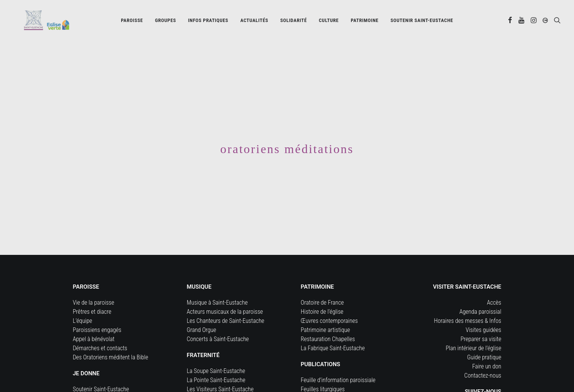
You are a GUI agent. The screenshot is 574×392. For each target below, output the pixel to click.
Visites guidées (484, 308)
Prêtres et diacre (92, 290)
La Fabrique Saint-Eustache (333, 326)
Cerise (194, 377)
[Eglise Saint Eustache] (40, 22)
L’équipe (83, 299)
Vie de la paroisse (94, 281)
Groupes (165, 22)
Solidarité (294, 22)
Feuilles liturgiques (323, 367)
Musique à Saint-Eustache (217, 281)
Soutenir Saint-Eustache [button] (422, 22)
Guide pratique (484, 336)
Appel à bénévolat (94, 317)
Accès (494, 281)
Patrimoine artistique (326, 308)
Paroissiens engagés (97, 308)
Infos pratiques (208, 22)
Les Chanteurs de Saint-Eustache (226, 299)
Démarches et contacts (100, 326)
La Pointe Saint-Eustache (216, 358)
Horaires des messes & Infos (467, 299)
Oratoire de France (323, 281)
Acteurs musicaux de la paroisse (225, 290)
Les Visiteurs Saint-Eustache (220, 367)
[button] (510, 22)
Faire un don (487, 345)
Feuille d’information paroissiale (338, 358)
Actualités (254, 22)
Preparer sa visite (481, 317)
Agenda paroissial (480, 290)
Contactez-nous (483, 354)
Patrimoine (364, 22)
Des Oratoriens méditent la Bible (111, 336)
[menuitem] (132, 22)
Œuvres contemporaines (329, 299)
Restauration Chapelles (328, 317)
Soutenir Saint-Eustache (101, 367)
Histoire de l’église (322, 290)
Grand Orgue (202, 308)
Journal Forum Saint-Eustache (336, 377)
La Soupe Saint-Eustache (216, 349)
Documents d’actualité (327, 386)
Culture (329, 22)
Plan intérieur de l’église (473, 326)
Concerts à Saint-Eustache (218, 317)
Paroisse (132, 22)
